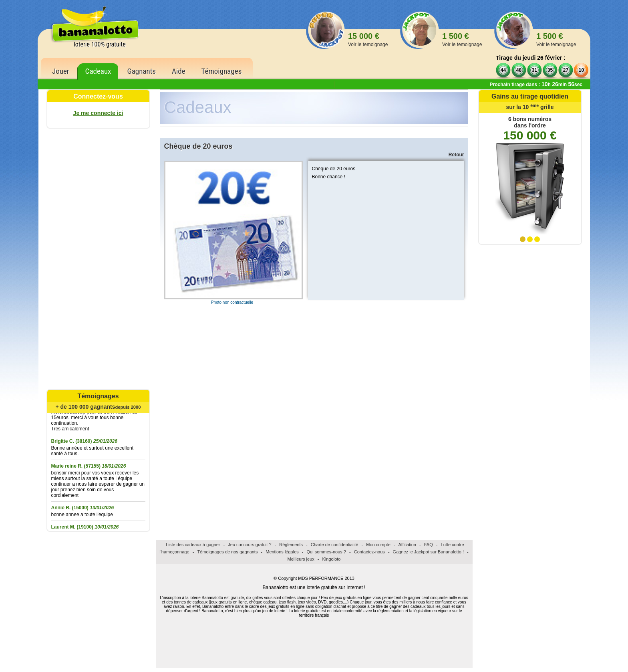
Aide (179, 71)
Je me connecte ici (98, 113)
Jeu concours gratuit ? (250, 545)
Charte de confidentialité (335, 545)
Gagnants (141, 71)
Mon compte (378, 545)
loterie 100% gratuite (100, 44)
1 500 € (462, 39)
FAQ (429, 545)
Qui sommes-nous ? (326, 552)
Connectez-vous (98, 96)
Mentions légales (282, 552)
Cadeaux (98, 71)
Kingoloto (332, 559)
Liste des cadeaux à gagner (193, 545)
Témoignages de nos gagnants (227, 552)
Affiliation (407, 545)
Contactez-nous (369, 552)
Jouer (61, 71)
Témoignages (222, 71)
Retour (456, 155)
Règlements (291, 545)
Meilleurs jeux (301, 559)
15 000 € (368, 39)
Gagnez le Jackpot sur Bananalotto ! (428, 552)
